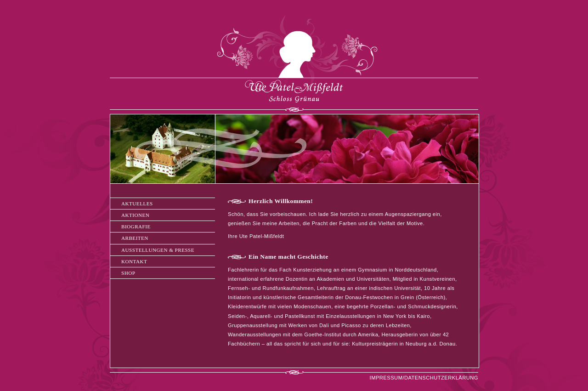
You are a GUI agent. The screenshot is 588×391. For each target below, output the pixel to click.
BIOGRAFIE (136, 227)
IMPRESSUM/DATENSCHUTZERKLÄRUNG (424, 378)
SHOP (128, 273)
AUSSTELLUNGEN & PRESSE (158, 250)
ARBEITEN (135, 238)
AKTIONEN (135, 215)
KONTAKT (134, 261)
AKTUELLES (137, 204)
